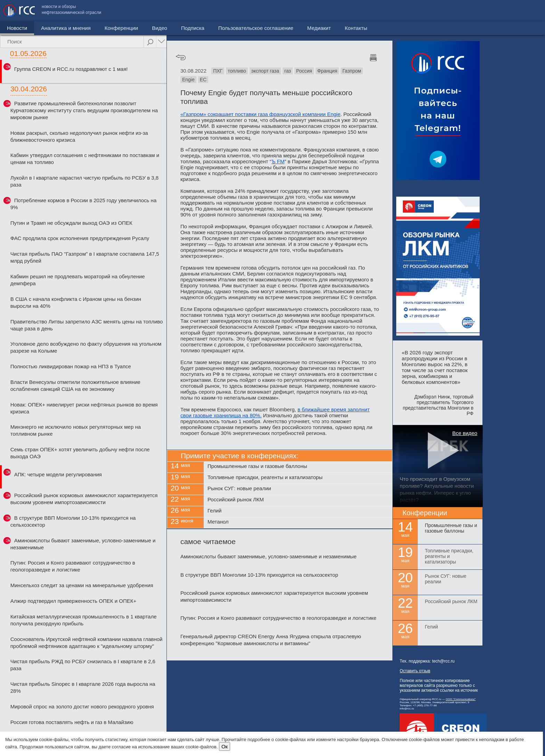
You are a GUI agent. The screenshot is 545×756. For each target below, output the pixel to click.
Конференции (121, 28)
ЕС (203, 80)
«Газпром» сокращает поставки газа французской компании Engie (261, 114)
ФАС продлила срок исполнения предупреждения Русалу (80, 238)
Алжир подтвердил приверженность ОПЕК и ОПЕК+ (73, 601)
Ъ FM (278, 161)
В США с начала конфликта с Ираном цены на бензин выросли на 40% (76, 302)
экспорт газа (265, 71)
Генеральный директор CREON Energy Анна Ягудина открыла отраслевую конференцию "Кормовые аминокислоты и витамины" (271, 640)
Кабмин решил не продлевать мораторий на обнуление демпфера (78, 280)
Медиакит (490, 11)
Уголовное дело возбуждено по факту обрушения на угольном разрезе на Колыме (86, 347)
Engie (188, 80)
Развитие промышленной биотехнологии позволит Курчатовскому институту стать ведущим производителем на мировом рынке (84, 110)
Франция (327, 71)
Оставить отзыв (415, 671)
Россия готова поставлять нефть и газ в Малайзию (72, 722)
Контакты (527, 11)
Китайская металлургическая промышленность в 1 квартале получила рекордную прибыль (84, 620)
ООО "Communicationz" (461, 699)
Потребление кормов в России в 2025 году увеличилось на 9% (83, 204)
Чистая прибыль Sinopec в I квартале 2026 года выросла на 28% (83, 687)
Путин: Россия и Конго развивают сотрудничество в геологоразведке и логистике (73, 566)
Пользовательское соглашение (426, 11)
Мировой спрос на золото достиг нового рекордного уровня (82, 706)
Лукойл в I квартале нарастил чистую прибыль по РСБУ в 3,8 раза (84, 181)
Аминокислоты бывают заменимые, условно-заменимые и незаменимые (83, 544)
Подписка (193, 28)
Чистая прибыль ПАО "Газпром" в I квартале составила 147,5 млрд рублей (85, 257)
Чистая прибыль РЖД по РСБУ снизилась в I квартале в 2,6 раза (83, 665)
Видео (160, 28)
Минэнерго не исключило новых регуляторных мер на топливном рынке (76, 430)
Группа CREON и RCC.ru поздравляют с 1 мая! (71, 69)
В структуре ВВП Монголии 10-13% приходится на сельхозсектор (73, 521)
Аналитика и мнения (66, 28)
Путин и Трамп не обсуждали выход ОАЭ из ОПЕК (71, 223)
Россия (304, 71)
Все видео (465, 433)
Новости (17, 28)
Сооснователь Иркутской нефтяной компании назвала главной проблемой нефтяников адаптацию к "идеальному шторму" (87, 643)
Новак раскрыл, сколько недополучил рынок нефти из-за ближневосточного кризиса (79, 136)
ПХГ (218, 71)
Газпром (352, 71)
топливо (237, 71)
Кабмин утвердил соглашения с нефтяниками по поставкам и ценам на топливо (85, 159)
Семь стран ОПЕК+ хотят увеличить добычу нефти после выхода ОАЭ (80, 453)
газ (288, 71)
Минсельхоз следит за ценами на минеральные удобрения (82, 585)
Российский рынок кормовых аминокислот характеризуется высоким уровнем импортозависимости (84, 499)
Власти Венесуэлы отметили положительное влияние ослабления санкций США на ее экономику (75, 385)
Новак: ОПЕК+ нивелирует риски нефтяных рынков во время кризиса (84, 408)
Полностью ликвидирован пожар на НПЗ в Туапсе (71, 366)
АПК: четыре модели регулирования (58, 474)
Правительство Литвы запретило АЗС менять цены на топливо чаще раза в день (87, 325)
